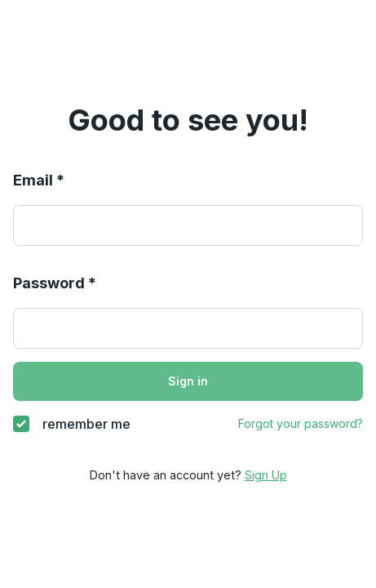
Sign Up (266, 475)
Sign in (188, 381)
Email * (39, 180)
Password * (55, 283)
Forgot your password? (301, 423)
